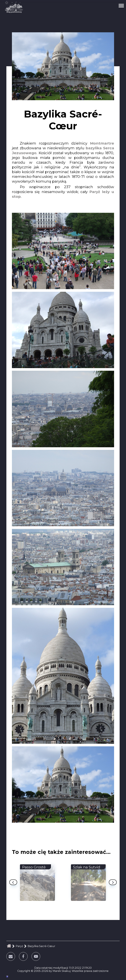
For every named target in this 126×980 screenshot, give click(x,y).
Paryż (19, 946)
